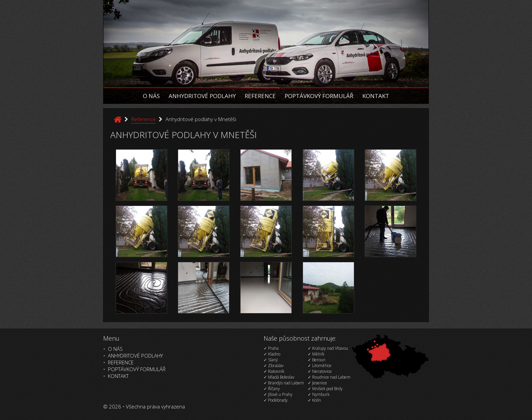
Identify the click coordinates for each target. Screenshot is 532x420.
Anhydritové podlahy (202, 96)
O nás (151, 96)
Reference (260, 96)
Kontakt (376, 96)
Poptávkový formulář (319, 96)
